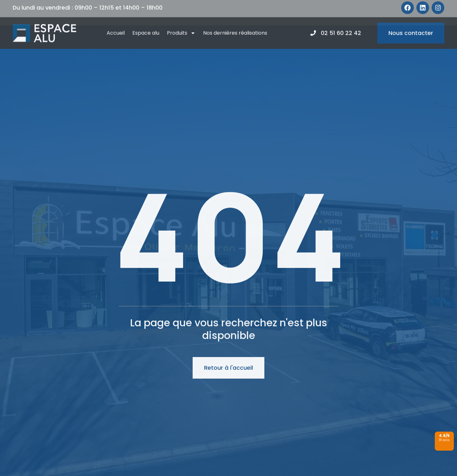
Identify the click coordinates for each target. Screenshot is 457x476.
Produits (181, 26)
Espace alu (146, 26)
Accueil (116, 26)
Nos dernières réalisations (235, 26)
